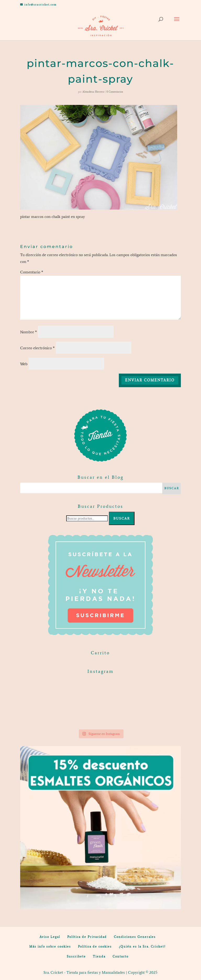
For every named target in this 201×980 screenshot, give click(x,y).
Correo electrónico (37, 348)
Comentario (32, 272)
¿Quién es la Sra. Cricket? (142, 947)
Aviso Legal (50, 937)
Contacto (121, 956)
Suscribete (76, 956)
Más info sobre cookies (50, 947)
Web (24, 364)
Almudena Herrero (93, 92)
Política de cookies (95, 947)
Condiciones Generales (135, 937)
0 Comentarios (115, 92)
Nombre (29, 332)
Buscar (122, 518)
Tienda (99, 956)
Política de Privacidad (87, 937)
